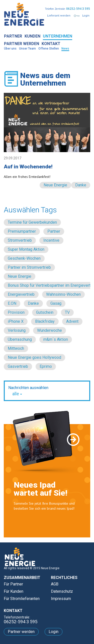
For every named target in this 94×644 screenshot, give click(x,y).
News (65, 49)
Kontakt (51, 44)
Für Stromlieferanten (22, 599)
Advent (72, 321)
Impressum (61, 599)
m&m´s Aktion (56, 339)
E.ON (12, 303)
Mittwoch (16, 348)
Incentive (51, 240)
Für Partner (13, 584)
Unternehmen (58, 36)
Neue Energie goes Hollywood (34, 357)
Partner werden (22, 44)
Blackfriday (45, 321)
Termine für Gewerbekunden (32, 222)
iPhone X (16, 321)
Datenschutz (62, 591)
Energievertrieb (21, 294)
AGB (55, 584)
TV (67, 312)
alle (17, 394)
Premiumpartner (22, 231)
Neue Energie (55, 185)
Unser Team (27, 49)
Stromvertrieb (20, 240)
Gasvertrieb (18, 366)
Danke (81, 185)
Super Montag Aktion (26, 249)
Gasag (56, 303)
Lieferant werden (59, 15)
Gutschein (45, 312)
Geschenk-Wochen (24, 258)
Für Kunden (14, 591)
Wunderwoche (50, 330)
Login (86, 15)
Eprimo (46, 366)
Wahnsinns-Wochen (63, 294)
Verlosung (17, 330)
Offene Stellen (49, 49)
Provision (16, 312)
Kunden (32, 36)
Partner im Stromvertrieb (29, 267)
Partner (13, 36)
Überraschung (20, 339)
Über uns (10, 49)
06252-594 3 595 (78, 9)
